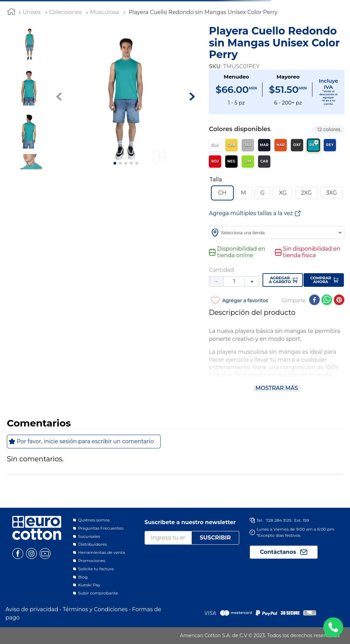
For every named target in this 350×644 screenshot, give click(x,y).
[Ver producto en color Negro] (231, 162)
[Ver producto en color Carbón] (264, 162)
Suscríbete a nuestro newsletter (190, 522)
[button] (222, 193)
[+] (252, 281)
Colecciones (65, 12)
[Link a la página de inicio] (11, 13)
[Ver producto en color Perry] (313, 145)
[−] (216, 281)
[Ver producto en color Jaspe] (248, 145)
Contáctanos (278, 552)
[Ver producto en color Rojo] (215, 162)
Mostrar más (277, 388)
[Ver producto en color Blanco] (215, 145)
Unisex (32, 12)
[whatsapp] (327, 300)
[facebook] (314, 300)
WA (333, 627)
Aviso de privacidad (32, 609)
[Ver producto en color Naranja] (281, 145)
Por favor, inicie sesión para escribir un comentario (85, 441)
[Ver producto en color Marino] (264, 145)
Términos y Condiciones (95, 609)
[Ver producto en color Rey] (330, 145)
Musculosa (104, 12)
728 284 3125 (279, 520)
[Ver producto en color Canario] (231, 145)
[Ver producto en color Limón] (248, 162)
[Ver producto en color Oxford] (297, 145)
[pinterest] (339, 300)
